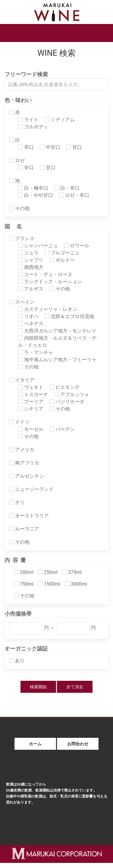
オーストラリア (29, 516)
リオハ (28, 316)
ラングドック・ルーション (50, 282)
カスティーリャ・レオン (48, 309)
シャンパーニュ (38, 246)
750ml (24, 584)
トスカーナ (33, 394)
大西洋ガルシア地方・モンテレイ (57, 331)
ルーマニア (24, 529)
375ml (72, 572)
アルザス (31, 289)
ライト (28, 120)
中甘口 (50, 147)
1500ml (49, 584)
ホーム (35, 744)
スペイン (22, 302)
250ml (48, 572)
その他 (19, 208)
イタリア (22, 380)
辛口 (26, 147)
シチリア (31, 409)
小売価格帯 (18, 614)
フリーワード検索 (26, 74)
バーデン (62, 429)
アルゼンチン (27, 476)
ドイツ (19, 422)
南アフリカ (24, 463)
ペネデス (31, 324)
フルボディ (33, 127)
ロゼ (17, 160)
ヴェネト (31, 387)
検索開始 (38, 687)
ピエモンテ (64, 387)
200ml (24, 572)
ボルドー (62, 260)
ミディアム (60, 120)
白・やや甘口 (36, 195)
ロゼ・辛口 (74, 195)
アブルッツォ (72, 394)
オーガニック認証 (26, 649)
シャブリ (31, 260)
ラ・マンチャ (36, 352)
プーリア (31, 402)
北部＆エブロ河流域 (69, 316)
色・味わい (18, 100)
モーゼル (31, 429)
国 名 (13, 227)
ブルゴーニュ (62, 253)
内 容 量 (15, 560)
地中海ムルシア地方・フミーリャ (57, 360)
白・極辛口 (33, 188)
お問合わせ (78, 744)
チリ (17, 502)
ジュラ (28, 253)
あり (17, 661)
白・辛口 (67, 188)
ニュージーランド (31, 489)
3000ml (76, 584)
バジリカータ (67, 402)
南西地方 (31, 267)
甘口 (74, 147)
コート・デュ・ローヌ (45, 274)
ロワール (77, 246)
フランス (22, 238)
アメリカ (22, 450)
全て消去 (75, 687)
